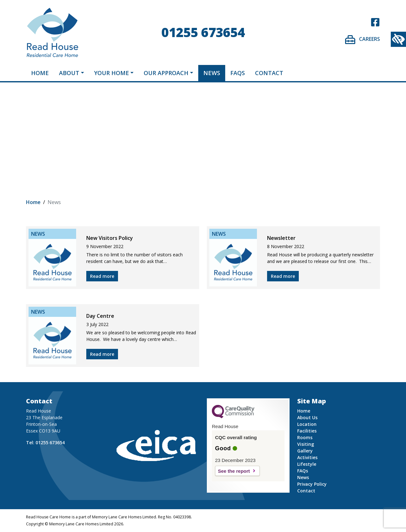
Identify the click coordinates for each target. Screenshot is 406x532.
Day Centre (100, 316)
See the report (234, 471)
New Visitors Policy (110, 238)
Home (40, 73)
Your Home (112, 73)
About (69, 73)
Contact (269, 73)
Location (307, 424)
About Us (307, 417)
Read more (102, 276)
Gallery (305, 451)
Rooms (305, 437)
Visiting (306, 444)
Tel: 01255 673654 (45, 442)
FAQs (238, 73)
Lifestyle (307, 464)
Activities (307, 457)
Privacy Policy (312, 484)
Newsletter (281, 238)
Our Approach (166, 73)
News (212, 73)
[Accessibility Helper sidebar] (398, 39)
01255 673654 (203, 32)
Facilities (307, 431)
